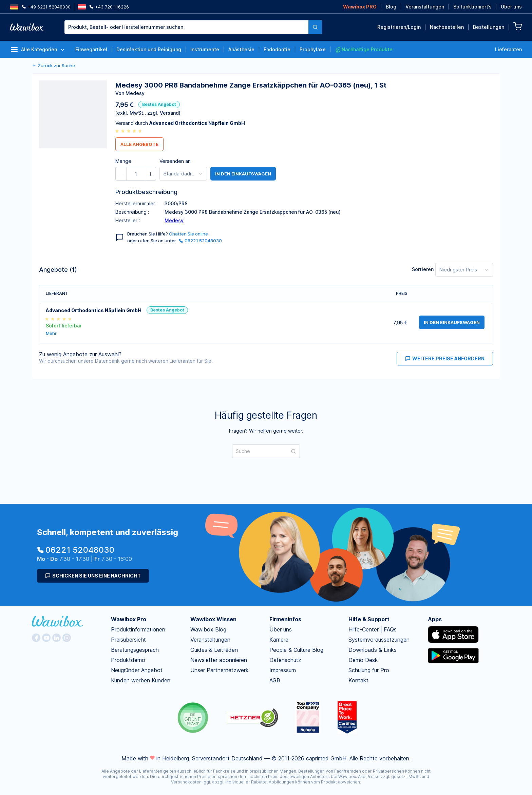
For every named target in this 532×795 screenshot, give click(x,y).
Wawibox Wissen (213, 619)
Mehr (51, 333)
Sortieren (423, 269)
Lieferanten (508, 49)
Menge (123, 161)
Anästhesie (241, 49)
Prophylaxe (313, 49)
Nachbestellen (447, 27)
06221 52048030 (200, 241)
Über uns (511, 7)
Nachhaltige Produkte (364, 50)
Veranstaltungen (425, 7)
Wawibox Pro (129, 619)
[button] (121, 174)
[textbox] (186, 27)
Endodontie (277, 49)
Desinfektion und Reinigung (149, 49)
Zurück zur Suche (53, 65)
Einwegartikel (91, 49)
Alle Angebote (139, 144)
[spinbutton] (136, 174)
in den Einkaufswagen (243, 174)
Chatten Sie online (188, 234)
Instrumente (205, 49)
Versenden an (175, 161)
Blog (391, 7)
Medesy (174, 220)
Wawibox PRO (360, 7)
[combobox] (186, 27)
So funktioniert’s (472, 7)
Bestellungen (489, 27)
